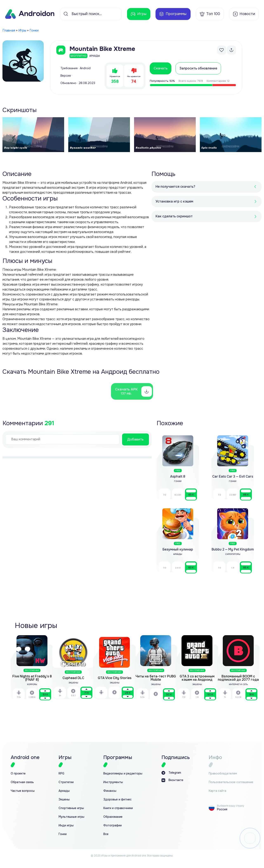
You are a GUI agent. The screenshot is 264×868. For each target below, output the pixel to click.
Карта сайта (217, 791)
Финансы (110, 791)
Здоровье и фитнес (117, 799)
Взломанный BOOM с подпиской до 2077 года (238, 678)
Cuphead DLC (73, 678)
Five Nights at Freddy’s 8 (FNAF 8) (32, 678)
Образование (113, 817)
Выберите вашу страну (231, 806)
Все (106, 834)
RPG (61, 774)
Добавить (135, 439)
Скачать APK (127, 391)
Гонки (34, 30)
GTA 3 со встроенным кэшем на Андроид (197, 678)
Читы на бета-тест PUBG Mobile (156, 678)
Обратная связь (22, 782)
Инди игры (66, 825)
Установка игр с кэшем (174, 201)
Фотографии (113, 825)
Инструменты (113, 782)
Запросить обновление (198, 68)
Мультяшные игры (71, 817)
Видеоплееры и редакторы (123, 774)
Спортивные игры (71, 808)
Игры (138, 14)
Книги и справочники (118, 808)
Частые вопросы (23, 791)
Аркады (64, 791)
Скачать (161, 68)
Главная (9, 30)
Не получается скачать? (175, 187)
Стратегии (66, 782)
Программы (173, 14)
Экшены (64, 799)
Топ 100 (210, 14)
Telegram (171, 773)
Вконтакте (172, 780)
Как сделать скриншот (174, 216)
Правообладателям (223, 774)
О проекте (18, 774)
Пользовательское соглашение (231, 782)
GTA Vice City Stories (115, 678)
